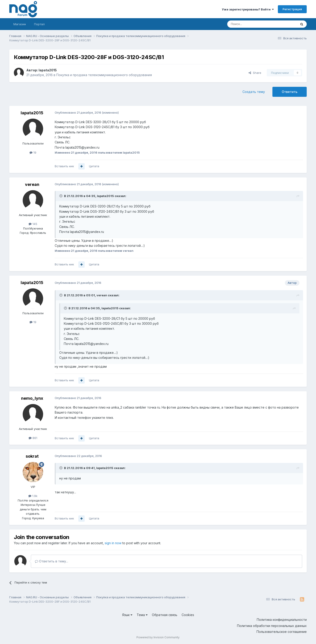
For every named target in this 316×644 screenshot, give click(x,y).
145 (33, 224)
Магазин (20, 24)
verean (32, 184)
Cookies (188, 615)
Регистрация (292, 9)
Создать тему (254, 92)
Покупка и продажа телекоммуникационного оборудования (104, 75)
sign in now (113, 543)
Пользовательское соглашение (282, 632)
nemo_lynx (32, 398)
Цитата (94, 166)
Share (255, 73)
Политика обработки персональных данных (272, 626)
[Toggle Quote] (61, 196)
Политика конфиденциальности (282, 620)
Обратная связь (165, 615)
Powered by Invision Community (158, 637)
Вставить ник (64, 166)
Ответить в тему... (52, 561)
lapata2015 (48, 70)
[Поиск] (249, 24)
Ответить (290, 92)
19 (33, 152)
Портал (39, 24)
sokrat (32, 456)
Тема (142, 615)
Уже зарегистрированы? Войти (248, 9)
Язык (127, 615)
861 (33, 438)
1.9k (33, 496)
